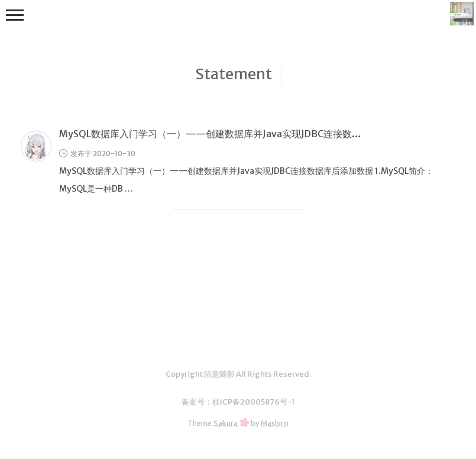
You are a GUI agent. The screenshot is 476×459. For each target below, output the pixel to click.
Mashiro (275, 423)
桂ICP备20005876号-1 (253, 402)
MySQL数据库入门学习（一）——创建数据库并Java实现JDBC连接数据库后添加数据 (239, 134)
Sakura (226, 423)
